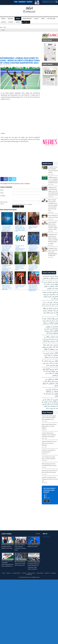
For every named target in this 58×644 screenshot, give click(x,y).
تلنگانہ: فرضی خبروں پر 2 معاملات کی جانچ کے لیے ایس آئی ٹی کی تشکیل (50, 355)
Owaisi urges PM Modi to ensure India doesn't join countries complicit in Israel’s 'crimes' (53, 226)
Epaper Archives (31, 573)
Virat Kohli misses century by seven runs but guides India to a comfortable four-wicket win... (33, 247)
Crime (43, 19)
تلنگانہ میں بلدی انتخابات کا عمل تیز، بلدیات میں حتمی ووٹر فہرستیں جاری (50, 363)
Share (5, 179)
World (3, 19)
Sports (18, 19)
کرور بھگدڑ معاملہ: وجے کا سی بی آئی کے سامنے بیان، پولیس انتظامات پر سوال (50, 321)
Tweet (14, 179)
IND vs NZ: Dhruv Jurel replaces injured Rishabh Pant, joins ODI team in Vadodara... (33, 267)
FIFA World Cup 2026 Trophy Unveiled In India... (20, 287)
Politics (4, 22)
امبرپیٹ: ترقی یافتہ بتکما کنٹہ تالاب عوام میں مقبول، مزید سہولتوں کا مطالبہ (50, 347)
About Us (9, 573)
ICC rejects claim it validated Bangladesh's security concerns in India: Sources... (20, 247)
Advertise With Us (17, 573)
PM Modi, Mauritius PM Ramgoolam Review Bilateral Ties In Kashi (8, 546)
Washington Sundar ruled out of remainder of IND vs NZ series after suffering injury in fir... (7, 267)
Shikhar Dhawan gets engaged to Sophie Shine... (33, 227)
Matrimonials (22, 2)
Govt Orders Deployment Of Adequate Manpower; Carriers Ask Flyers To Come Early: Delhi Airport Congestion (34, 565)
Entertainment (27, 19)
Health (36, 19)
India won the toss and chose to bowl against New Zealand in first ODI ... (7, 287)
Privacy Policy (40, 573)
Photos (11, 22)
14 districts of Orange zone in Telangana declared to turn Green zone (50, 479)
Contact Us (47, 573)
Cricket (3, 30)
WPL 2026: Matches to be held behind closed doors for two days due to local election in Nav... (7, 228)
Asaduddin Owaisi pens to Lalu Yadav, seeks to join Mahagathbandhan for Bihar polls (53, 252)
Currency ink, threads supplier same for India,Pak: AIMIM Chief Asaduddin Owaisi (49, 418)
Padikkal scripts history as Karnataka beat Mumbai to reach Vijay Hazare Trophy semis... (20, 228)
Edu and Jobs (51, 19)
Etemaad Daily (47, 537)
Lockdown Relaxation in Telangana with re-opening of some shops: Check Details (49, 435)
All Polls (24, 573)
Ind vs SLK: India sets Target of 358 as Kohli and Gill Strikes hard (20, 563)
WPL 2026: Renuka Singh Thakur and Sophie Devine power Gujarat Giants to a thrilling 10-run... (33, 287)
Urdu (16, 2)
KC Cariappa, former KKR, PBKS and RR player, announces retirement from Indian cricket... (7, 247)
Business (11, 19)
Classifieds (29, 2)
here (26, 205)
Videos (18, 22)
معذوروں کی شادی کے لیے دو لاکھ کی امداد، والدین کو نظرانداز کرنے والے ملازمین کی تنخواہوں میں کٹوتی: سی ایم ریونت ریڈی (50, 404)
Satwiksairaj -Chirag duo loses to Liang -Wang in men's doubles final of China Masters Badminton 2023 (20, 60)
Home (1, 27)
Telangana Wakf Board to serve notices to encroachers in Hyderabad (49, 443)
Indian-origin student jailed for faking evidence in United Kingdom (49, 426)
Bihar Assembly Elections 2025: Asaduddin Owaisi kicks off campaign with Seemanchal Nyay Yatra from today (53, 205)
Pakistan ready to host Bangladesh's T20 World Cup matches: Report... (20, 267)
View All (38, 534)
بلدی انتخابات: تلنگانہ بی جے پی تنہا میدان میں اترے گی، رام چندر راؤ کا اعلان (50, 339)
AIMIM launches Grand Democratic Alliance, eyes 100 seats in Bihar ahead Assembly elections (53, 191)
